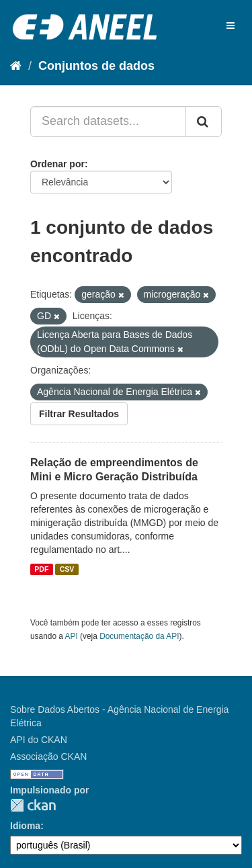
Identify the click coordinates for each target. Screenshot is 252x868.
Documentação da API (139, 636)
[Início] (16, 66)
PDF (41, 569)
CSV (67, 569)
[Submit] (204, 122)
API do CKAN (39, 740)
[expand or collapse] (230, 26)
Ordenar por (57, 164)
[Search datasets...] (108, 122)
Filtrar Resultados (79, 414)
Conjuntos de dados (96, 66)
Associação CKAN (48, 756)
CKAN (33, 805)
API (72, 636)
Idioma (25, 826)
